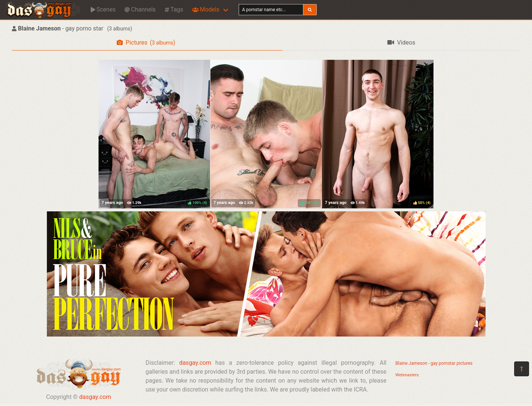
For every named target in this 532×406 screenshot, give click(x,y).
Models (206, 9)
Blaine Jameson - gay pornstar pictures (434, 363)
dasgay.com (95, 397)
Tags (174, 9)
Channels (140, 9)
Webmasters (407, 375)
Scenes (103, 9)
